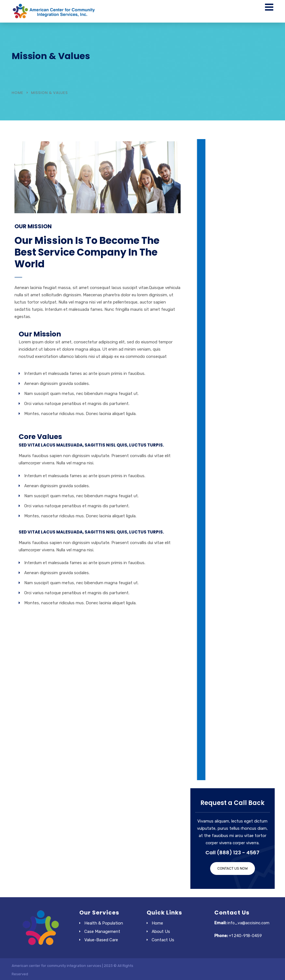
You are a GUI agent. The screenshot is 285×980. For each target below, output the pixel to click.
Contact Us (163, 940)
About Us (161, 932)
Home (18, 93)
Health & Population (104, 923)
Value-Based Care (101, 940)
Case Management (102, 932)
